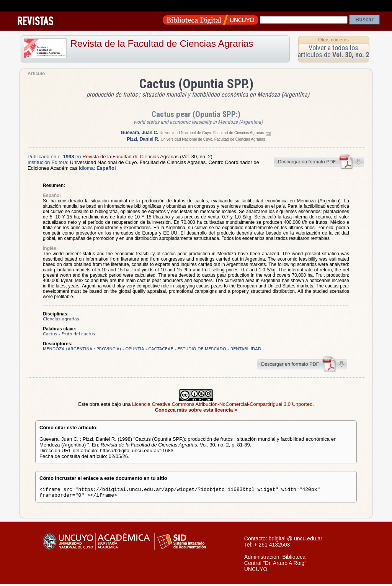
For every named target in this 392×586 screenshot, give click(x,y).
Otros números (333, 40)
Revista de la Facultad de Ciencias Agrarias (162, 43)
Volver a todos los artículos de (333, 51)
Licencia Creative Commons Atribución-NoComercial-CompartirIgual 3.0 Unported (222, 404)
